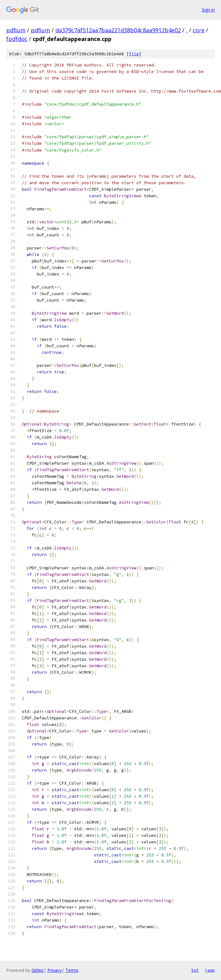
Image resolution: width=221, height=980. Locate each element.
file (134, 54)
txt (195, 970)
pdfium (16, 30)
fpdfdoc (17, 39)
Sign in (208, 10)
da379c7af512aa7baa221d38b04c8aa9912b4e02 (118, 30)
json (210, 970)
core (199, 30)
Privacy (54, 970)
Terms (72, 970)
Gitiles (38, 970)
